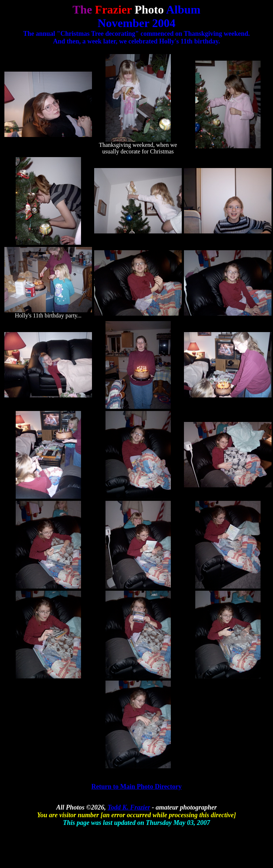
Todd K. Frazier (129, 807)
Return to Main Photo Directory (136, 787)
